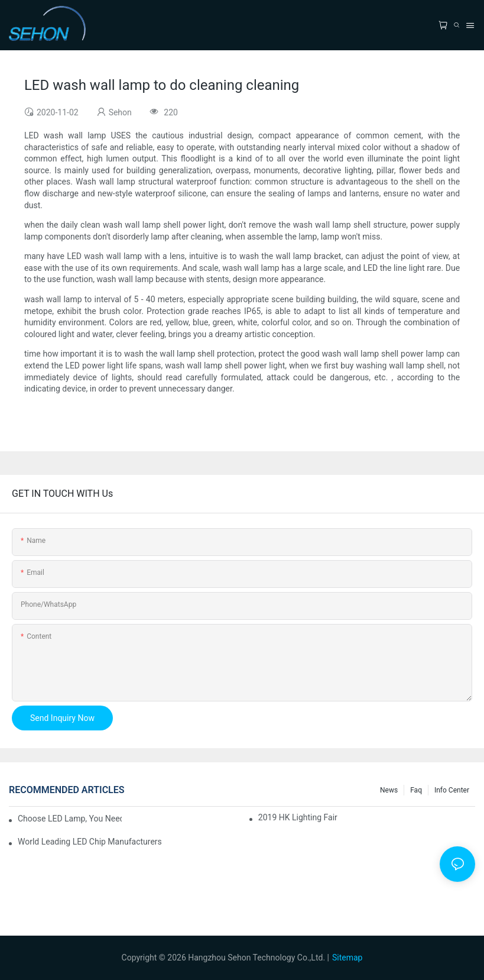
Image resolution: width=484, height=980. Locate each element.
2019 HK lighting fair (298, 817)
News (389, 790)
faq (416, 790)
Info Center (452, 790)
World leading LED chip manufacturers (90, 842)
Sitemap (347, 958)
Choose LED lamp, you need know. (70, 819)
